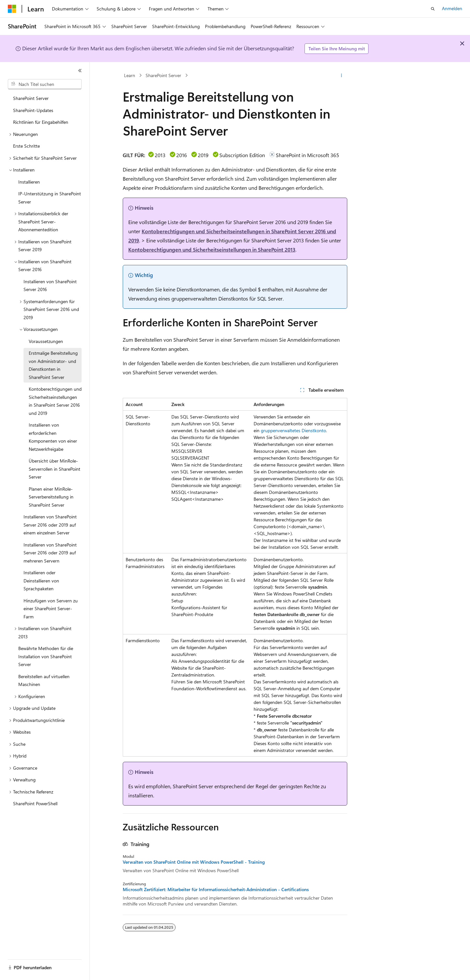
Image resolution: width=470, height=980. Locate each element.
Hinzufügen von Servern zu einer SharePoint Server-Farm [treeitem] (51, 609)
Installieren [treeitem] (29, 182)
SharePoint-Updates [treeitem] (33, 110)
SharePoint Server (163, 75)
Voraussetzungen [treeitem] (46, 341)
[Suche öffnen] (433, 9)
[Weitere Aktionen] (342, 75)
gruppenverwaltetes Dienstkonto (293, 430)
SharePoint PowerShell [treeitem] (35, 803)
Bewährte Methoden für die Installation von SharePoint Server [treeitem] (46, 656)
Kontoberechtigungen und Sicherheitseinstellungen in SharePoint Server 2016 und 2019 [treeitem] (55, 401)
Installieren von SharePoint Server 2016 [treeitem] (50, 286)
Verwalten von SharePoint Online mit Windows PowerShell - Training (194, 862)
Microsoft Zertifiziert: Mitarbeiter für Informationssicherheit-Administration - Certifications (216, 890)
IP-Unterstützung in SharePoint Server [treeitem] (50, 198)
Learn (130, 75)
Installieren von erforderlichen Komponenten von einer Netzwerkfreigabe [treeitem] (53, 437)
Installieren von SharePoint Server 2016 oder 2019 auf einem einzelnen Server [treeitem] (50, 525)
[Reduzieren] (80, 71)
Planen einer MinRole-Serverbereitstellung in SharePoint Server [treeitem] (51, 497)
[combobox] (45, 84)
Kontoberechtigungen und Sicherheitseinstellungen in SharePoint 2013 (212, 249)
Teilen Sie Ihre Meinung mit (337, 49)
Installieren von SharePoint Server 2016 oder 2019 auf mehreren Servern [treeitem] (50, 553)
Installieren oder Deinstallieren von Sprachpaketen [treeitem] (41, 580)
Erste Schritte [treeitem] (26, 146)
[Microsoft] (12, 9)
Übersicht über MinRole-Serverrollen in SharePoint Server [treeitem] (55, 469)
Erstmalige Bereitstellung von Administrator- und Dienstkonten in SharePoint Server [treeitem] (53, 365)
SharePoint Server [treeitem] (31, 98)
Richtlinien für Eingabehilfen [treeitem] (41, 122)
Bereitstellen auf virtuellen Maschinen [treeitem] (44, 680)
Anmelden (452, 8)
